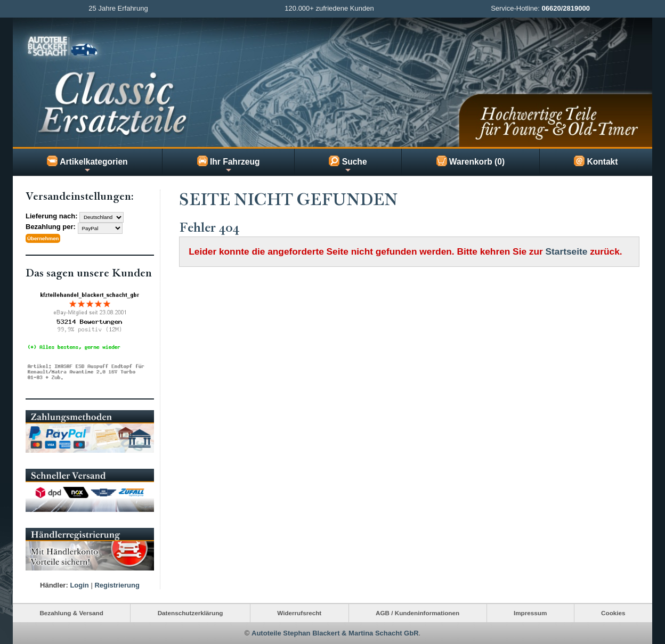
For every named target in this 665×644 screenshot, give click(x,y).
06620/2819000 (566, 8)
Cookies (613, 613)
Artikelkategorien (87, 165)
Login (79, 585)
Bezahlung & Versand (71, 613)
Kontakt (596, 161)
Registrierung (117, 585)
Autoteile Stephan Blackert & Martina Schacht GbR (335, 633)
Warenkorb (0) (471, 161)
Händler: (54, 585)
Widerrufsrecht (299, 613)
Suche (348, 165)
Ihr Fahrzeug (229, 165)
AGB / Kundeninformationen (417, 613)
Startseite (567, 251)
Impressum (530, 613)
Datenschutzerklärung (190, 613)
